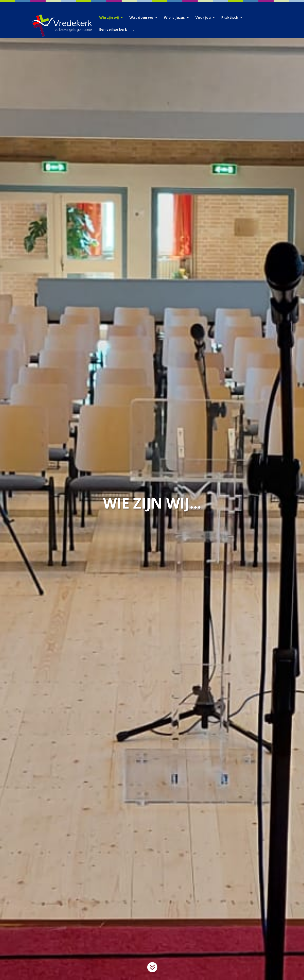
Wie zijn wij (109, 18)
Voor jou (203, 18)
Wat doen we (141, 18)
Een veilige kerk (113, 30)
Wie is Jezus (174, 18)
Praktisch (230, 18)
